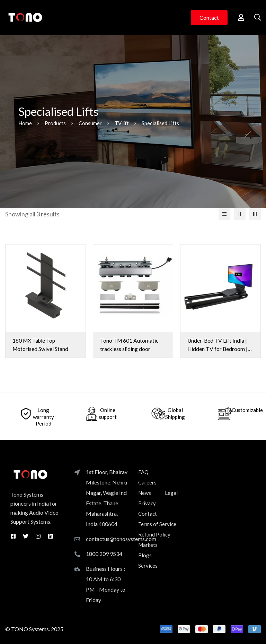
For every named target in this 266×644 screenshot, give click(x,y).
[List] (224, 214)
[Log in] (240, 17)
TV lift (122, 123)
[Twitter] (26, 536)
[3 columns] (255, 214)
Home (25, 123)
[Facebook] (13, 536)
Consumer (90, 123)
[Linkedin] (51, 536)
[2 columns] (240, 214)
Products (55, 123)
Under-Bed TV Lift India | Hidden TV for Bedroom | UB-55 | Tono (218, 349)
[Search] (257, 17)
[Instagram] (38, 536)
